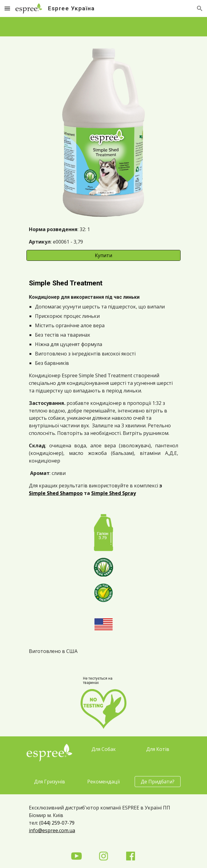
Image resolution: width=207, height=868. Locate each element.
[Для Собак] (103, 749)
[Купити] (103, 255)
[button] (7, 8)
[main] (103, 236)
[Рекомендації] (103, 782)
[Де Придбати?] (158, 782)
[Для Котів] (158, 749)
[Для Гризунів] (49, 782)
